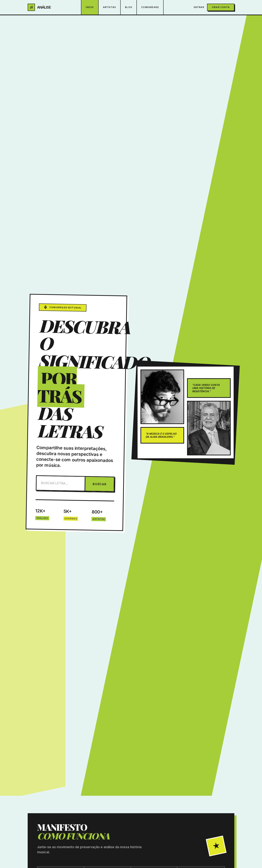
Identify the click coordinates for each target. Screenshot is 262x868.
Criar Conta (221, 7)
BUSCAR (100, 484)
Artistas (110, 7)
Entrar (199, 7)
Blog (129, 7)
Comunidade (150, 7)
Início (90, 7)
